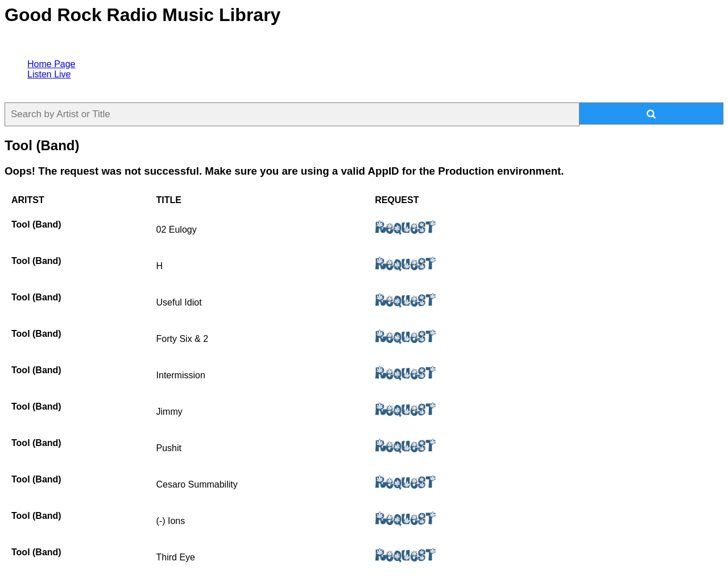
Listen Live (49, 74)
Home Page (51, 64)
